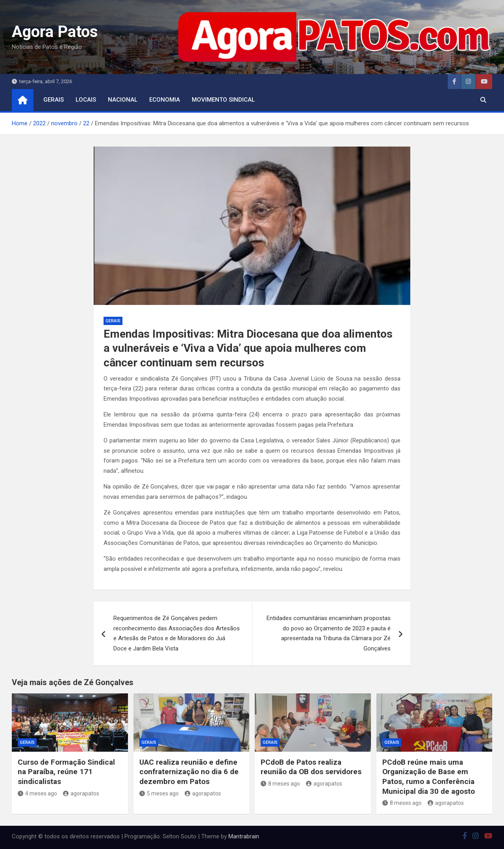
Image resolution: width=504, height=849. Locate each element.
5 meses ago (159, 793)
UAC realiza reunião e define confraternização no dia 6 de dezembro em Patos (189, 772)
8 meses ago (280, 784)
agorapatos (81, 793)
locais (86, 100)
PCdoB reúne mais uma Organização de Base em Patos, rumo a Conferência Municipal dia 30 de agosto (429, 777)
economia (165, 100)
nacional (123, 100)
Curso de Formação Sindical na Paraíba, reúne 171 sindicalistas (66, 772)
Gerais (54, 100)
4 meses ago (37, 793)
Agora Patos (55, 32)
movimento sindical (223, 100)
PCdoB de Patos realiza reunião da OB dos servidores (311, 767)
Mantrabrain (244, 836)
